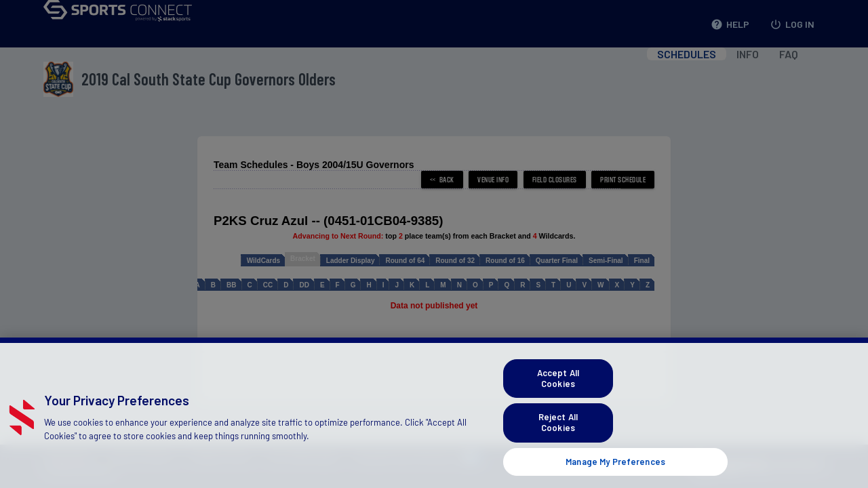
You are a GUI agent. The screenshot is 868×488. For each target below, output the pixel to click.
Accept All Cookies (558, 396)
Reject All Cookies (558, 441)
